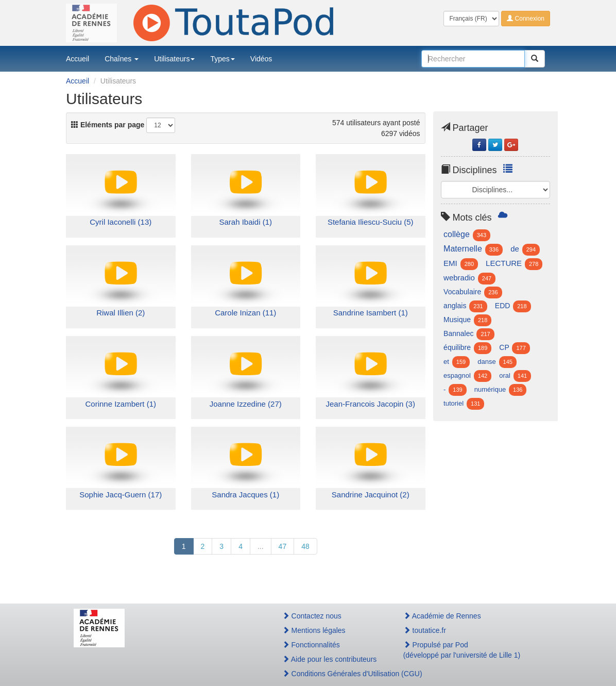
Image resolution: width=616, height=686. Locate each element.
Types (222, 59)
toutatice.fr (425, 630)
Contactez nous (312, 616)
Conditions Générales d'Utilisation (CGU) (332, 674)
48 (305, 546)
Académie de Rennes (442, 616)
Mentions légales (314, 630)
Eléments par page (108, 125)
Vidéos (261, 59)
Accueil (78, 59)
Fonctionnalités (311, 645)
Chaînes (122, 59)
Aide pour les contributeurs (330, 659)
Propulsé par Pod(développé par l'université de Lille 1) (462, 650)
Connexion (526, 19)
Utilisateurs (174, 59)
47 (283, 546)
